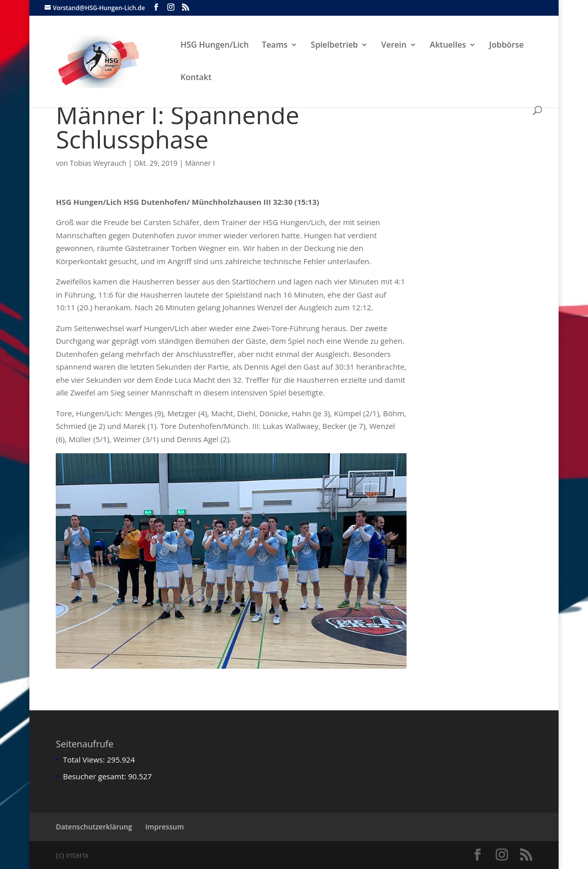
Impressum (165, 827)
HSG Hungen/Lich (215, 46)
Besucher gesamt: (95, 776)
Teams (275, 46)
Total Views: (85, 759)
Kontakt (196, 78)
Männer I (200, 163)
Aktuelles (448, 46)
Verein (394, 46)
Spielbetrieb (334, 46)
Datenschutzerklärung (94, 827)
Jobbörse (506, 46)
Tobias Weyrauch (98, 163)
